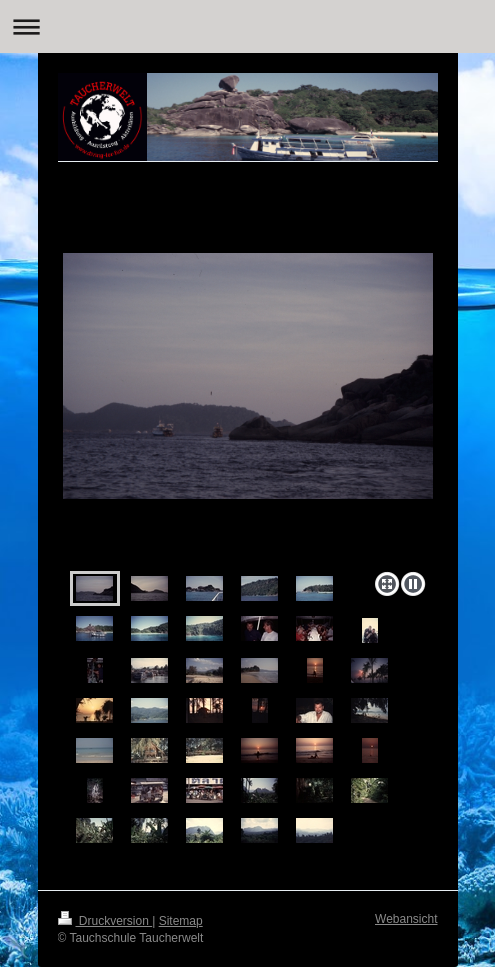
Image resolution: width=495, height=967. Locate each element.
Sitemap (181, 921)
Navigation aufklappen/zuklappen (247, 26)
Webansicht (406, 919)
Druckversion (105, 921)
